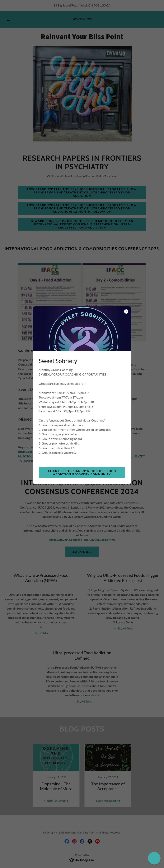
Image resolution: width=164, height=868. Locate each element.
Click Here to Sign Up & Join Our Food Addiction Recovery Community (82, 473)
